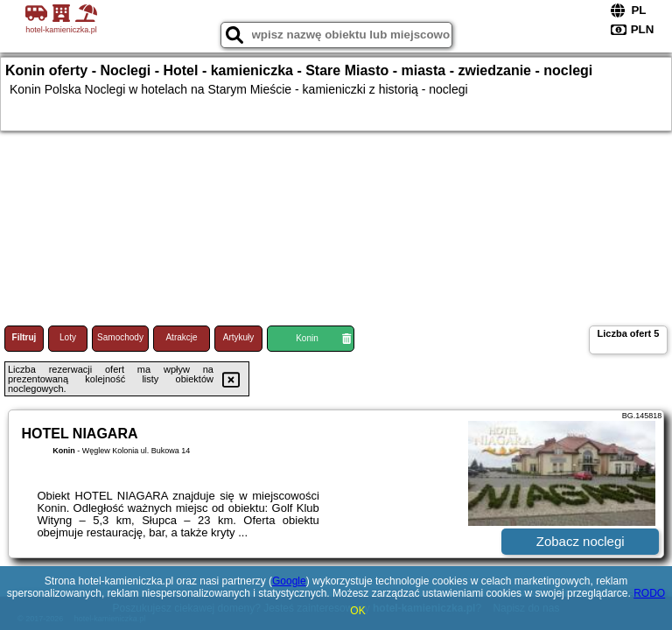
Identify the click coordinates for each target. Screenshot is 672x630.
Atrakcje (181, 337)
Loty (68, 337)
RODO (649, 593)
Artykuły (239, 337)
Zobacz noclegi (581, 541)
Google (289, 581)
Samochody (120, 337)
